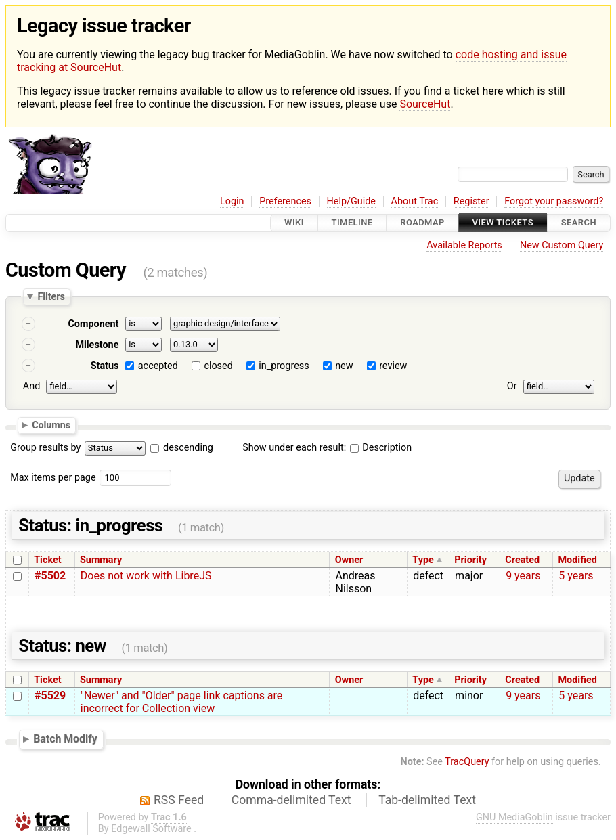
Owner (349, 560)
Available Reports (464, 245)
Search (579, 223)
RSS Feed (179, 800)
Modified (578, 560)
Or (512, 386)
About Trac (415, 201)
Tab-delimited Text (427, 800)
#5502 (50, 576)
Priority (470, 560)
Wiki (294, 223)
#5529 (50, 695)
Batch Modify (65, 739)
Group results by (45, 448)
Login (232, 201)
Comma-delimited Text (291, 800)
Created (522, 560)
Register (471, 201)
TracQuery (467, 762)
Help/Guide (351, 201)
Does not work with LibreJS (146, 576)
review (393, 366)
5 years (576, 576)
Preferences (285, 201)
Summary (101, 560)
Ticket (47, 560)
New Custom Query (562, 245)
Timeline (352, 223)
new (344, 366)
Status (105, 366)
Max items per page (53, 478)
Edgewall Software (151, 829)
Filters (51, 296)
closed (218, 366)
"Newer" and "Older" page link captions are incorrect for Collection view (182, 702)
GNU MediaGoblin (514, 817)
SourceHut (425, 104)
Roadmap (422, 223)
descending (188, 448)
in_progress (284, 366)
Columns (51, 425)
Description (381, 448)
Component (93, 324)
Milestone (97, 345)
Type (423, 560)
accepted (158, 366)
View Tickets (503, 223)
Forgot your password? (554, 201)
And (31, 386)
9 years (523, 576)
